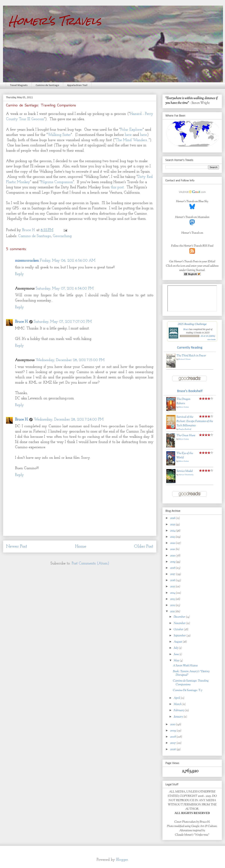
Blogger (122, 860)
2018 (173, 568)
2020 (173, 556)
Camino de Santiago (47, 85)
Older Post (144, 546)
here (128, 135)
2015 (173, 587)
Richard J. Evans (184, 359)
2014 (173, 593)
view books (211, 339)
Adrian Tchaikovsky (186, 475)
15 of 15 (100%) (208, 336)
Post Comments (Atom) (90, 563)
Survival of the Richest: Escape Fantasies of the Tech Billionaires (195, 421)
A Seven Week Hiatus (185, 666)
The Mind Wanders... (132, 140)
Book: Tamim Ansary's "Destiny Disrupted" (191, 673)
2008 (173, 737)
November (180, 623)
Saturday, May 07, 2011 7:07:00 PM (63, 322)
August (178, 642)
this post (117, 187)
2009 (173, 731)
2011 (173, 612)
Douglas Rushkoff (185, 429)
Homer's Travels (55, 21)
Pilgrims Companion (57, 182)
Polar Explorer (132, 130)
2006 (173, 749)
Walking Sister (59, 135)
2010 (173, 725)
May (177, 661)
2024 (173, 531)
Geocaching (62, 236)
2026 (173, 518)
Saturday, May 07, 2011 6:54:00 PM (65, 289)
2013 (173, 599)
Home (81, 546)
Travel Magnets (19, 85)
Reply (19, 274)
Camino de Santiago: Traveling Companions (191, 683)
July (176, 648)
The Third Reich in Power (191, 356)
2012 (173, 605)
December (180, 617)
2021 (173, 549)
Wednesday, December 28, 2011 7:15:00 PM (70, 360)
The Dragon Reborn (183, 401)
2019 (173, 562)
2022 (173, 543)
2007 (173, 743)
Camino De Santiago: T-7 (188, 690)
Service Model (185, 471)
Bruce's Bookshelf (190, 391)
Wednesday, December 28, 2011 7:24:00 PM (69, 420)
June (177, 654)
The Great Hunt (186, 436)
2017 (173, 574)
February (179, 710)
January (179, 717)
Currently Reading (190, 348)
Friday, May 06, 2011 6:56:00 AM (68, 261)
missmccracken (27, 261)
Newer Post (17, 546)
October (179, 630)
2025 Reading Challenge (192, 324)
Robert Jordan (184, 407)
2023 (173, 537)
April (177, 698)
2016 (173, 580)
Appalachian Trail (77, 85)
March (178, 704)
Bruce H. (22, 322)
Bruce (186, 329)
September (180, 636)
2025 (173, 525)
